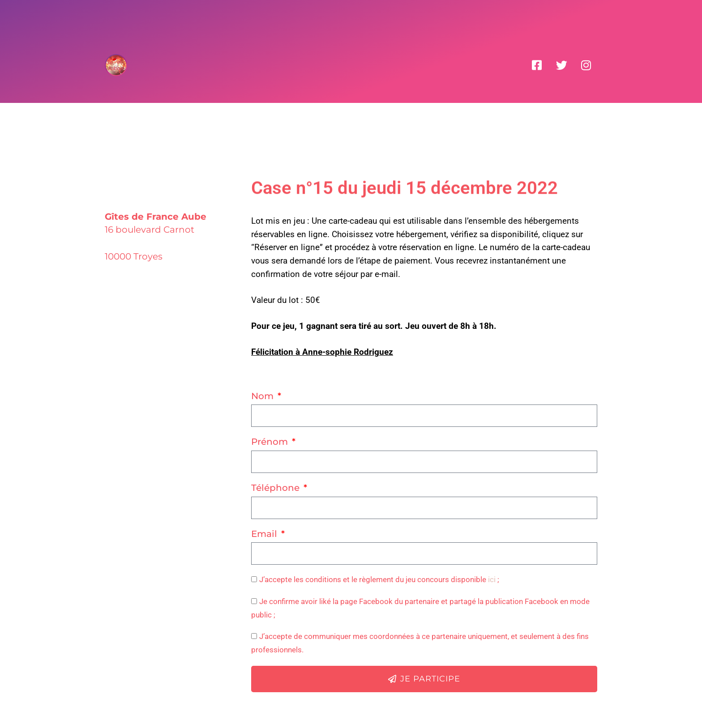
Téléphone (276, 488)
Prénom (271, 442)
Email (265, 534)
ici (492, 579)
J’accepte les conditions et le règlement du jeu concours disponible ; (379, 579)
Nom (263, 396)
